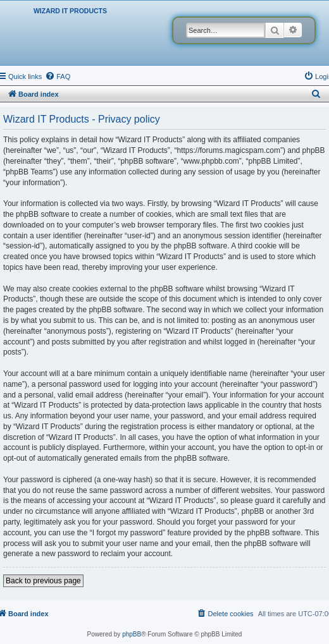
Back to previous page (43, 581)
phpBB (132, 634)
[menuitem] (58, 76)
